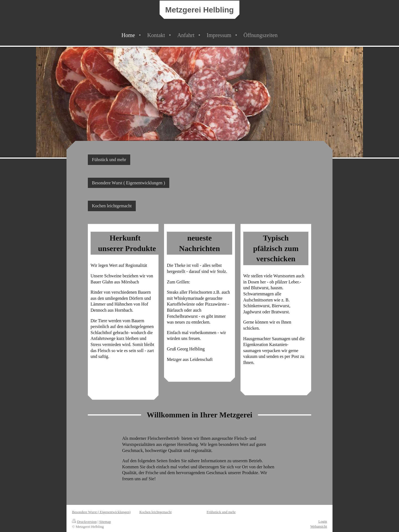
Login (323, 521)
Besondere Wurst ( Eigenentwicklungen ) (129, 183)
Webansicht (319, 526)
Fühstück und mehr (109, 160)
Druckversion (84, 522)
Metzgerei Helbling (199, 10)
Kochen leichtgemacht (112, 206)
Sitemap (105, 522)
